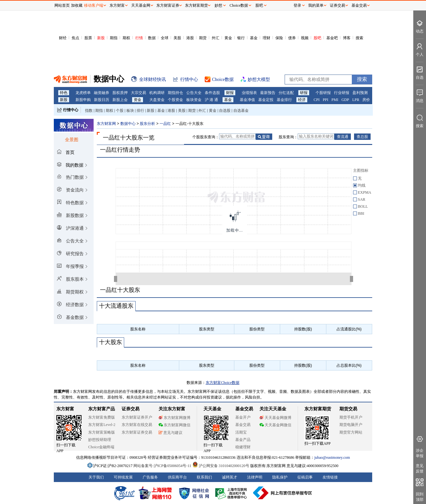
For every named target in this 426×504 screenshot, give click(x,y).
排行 (140, 111)
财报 (230, 93)
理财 (266, 38)
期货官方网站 (351, 432)
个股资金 (175, 100)
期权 (126, 38)
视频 (305, 38)
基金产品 (243, 440)
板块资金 (194, 100)
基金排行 (284, 100)
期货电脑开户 (351, 425)
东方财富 (65, 409)
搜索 (359, 38)
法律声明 (255, 477)
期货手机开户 (351, 417)
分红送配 (286, 93)
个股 (120, 111)
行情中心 (71, 110)
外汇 (216, 38)
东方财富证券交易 (137, 432)
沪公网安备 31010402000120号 (221, 466)
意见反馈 (420, 468)
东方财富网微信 (174, 425)
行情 (139, 38)
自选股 (225, 111)
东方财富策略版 (102, 432)
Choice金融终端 (101, 447)
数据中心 (128, 124)
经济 (302, 100)
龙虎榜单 (83, 93)
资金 (138, 100)
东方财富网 (106, 124)
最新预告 (268, 93)
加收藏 (77, 5)
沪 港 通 (211, 100)
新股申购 (83, 100)
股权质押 (120, 93)
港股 (190, 38)
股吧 (317, 38)
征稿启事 (305, 477)
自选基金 (241, 111)
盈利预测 (360, 93)
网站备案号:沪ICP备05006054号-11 (163, 466)
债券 (292, 38)
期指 (114, 38)
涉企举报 (420, 453)
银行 (241, 38)
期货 (203, 38)
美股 (177, 38)
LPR (356, 100)
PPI (326, 100)
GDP (345, 100)
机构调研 (157, 93)
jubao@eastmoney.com (332, 457)
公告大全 (194, 93)
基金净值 (247, 100)
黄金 (228, 38)
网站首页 (62, 5)
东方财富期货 (318, 409)
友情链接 (330, 477)
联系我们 (204, 477)
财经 (63, 38)
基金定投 (266, 100)
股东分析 (147, 124)
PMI (335, 100)
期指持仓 (175, 93)
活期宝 (241, 432)
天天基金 (212, 409)
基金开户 (243, 417)
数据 (152, 38)
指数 (89, 111)
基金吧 (332, 38)
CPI (317, 100)
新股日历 (102, 100)
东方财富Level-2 (102, 425)
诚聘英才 (230, 477)
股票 (88, 38)
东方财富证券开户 (137, 417)
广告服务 (150, 477)
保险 (279, 38)
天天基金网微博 (275, 418)
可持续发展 (123, 477)
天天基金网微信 (275, 425)
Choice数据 (239, 5)
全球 (165, 38)
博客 (347, 38)
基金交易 (243, 425)
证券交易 (337, 5)
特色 (64, 93)
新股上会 (120, 100)
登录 (297, 5)
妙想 (218, 5)
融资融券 (102, 93)
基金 (254, 38)
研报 (304, 93)
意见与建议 (170, 433)
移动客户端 (94, 5)
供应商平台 (177, 477)
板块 (130, 111)
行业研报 (342, 93)
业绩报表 (249, 93)
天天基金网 (141, 5)
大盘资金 (157, 100)
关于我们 (96, 477)
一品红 (165, 124)
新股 (101, 38)
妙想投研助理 (100, 440)
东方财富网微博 (174, 418)
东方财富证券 (168, 5)
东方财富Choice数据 (223, 383)
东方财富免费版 (102, 417)
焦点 (75, 38)
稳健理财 (243, 447)
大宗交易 (138, 93)
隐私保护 (280, 477)
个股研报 (323, 93)
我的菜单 (316, 5)
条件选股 (212, 93)
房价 (366, 100)
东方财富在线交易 (137, 425)
